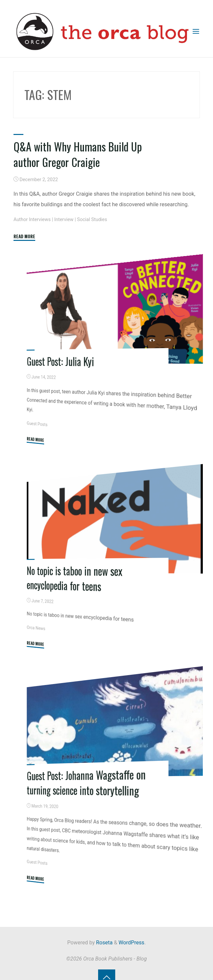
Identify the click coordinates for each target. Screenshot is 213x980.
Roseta (104, 941)
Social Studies (92, 219)
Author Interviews (32, 219)
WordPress (131, 941)
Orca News (36, 627)
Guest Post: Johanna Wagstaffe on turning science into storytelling (86, 781)
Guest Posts (37, 423)
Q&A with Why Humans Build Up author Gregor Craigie (78, 154)
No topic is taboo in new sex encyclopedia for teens (75, 577)
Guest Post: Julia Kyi (61, 360)
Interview (64, 219)
